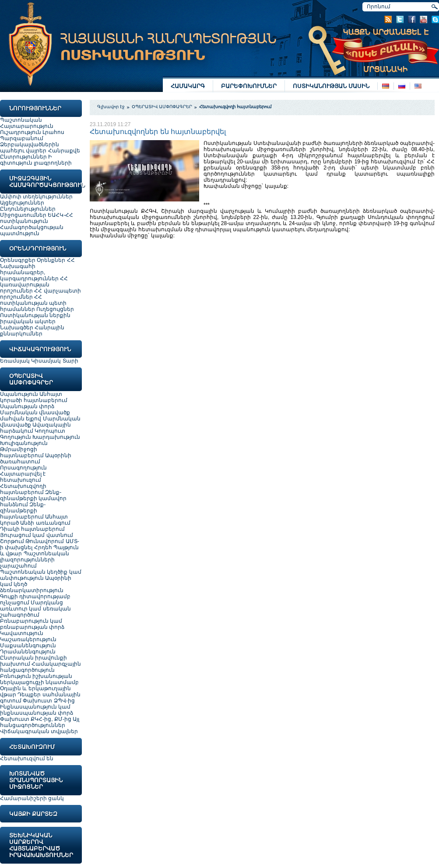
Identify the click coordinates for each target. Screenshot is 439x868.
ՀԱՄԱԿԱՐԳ (188, 86)
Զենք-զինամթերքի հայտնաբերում (23, 511)
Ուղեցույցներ (55, 309)
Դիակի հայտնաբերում (32, 529)
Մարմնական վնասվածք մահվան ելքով (35, 416)
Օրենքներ (51, 260)
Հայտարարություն (27, 126)
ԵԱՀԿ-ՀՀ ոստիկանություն (37, 218)
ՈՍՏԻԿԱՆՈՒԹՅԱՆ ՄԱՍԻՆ (331, 86)
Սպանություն (20, 394)
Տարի (70, 361)
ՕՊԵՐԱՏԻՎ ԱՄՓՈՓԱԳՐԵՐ (162, 107)
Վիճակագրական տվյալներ (39, 731)
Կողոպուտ (50, 431)
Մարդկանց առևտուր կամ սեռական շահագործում (35, 609)
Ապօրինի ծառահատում (36, 459)
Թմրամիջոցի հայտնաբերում (23, 452)
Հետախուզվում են (27, 759)
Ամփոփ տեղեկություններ (36, 197)
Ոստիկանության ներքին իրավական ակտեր (35, 318)
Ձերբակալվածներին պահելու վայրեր (30, 148)
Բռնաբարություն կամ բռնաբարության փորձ (32, 624)
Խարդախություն (56, 437)
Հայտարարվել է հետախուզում (23, 477)
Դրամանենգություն (28, 652)
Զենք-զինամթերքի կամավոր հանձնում (33, 498)
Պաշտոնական (21, 120)
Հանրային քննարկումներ (32, 331)
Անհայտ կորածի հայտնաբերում (34, 397)
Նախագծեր (17, 328)
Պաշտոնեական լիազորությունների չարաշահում (35, 560)
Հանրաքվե (64, 151)
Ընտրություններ (23, 157)
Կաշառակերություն (28, 639)
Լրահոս (53, 132)
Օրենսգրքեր (18, 260)
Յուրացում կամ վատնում (37, 535)
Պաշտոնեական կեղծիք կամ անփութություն (41, 575)
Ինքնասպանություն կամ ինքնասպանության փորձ (37, 710)
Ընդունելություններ (28, 209)
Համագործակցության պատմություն (32, 230)
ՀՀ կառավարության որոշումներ (34, 285)
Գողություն (16, 437)
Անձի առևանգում (45, 523)
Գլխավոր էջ (111, 107)
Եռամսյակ (15, 361)
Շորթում (13, 541)
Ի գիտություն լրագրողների (36, 160)
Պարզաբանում (22, 138)
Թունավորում (45, 541)
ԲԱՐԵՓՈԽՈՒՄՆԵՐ (249, 86)
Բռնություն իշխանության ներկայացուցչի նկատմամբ (39, 679)
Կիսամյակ (46, 361)
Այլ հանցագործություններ (40, 722)
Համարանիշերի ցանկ (32, 798)
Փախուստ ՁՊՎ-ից (49, 701)
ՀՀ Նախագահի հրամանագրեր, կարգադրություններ (37, 269)
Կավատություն (22, 633)
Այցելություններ (22, 203)
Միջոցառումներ (23, 215)
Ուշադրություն (21, 132)
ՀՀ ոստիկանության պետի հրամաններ (33, 303)
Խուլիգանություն (24, 443)
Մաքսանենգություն (28, 646)
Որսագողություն (23, 468)
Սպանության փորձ (27, 406)
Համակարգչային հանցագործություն (40, 667)
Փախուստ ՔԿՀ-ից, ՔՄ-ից (36, 719)
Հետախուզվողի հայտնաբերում (23, 489)
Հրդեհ (44, 547)
